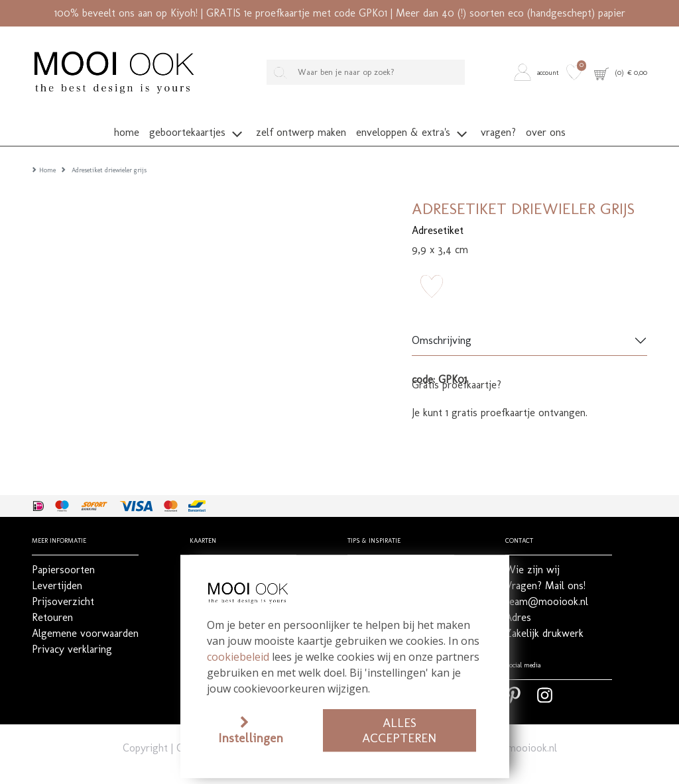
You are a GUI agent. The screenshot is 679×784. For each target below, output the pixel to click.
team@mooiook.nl (516, 728)
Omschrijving (442, 321)
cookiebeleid (238, 657)
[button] (538, 73)
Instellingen (251, 738)
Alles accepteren (399, 730)
